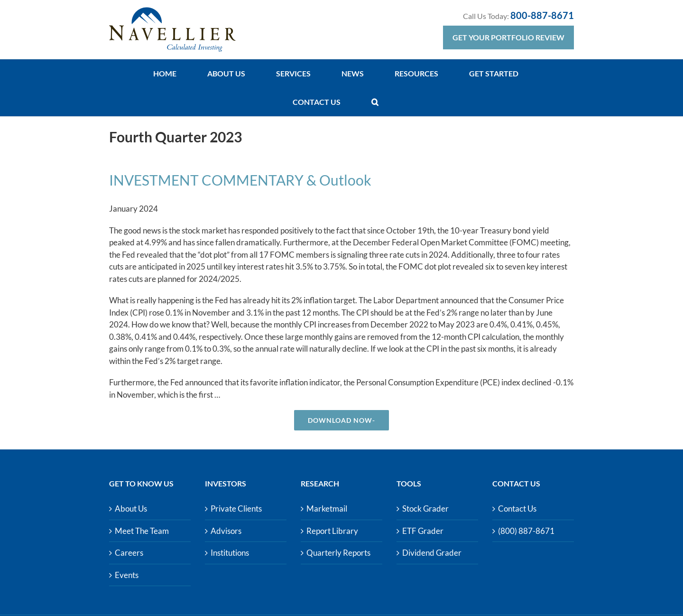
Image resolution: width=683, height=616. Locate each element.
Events (127, 575)
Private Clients (236, 509)
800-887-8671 (542, 15)
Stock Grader (425, 509)
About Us (131, 509)
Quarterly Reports (338, 553)
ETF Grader (423, 531)
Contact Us (517, 509)
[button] (375, 102)
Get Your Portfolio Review (508, 37)
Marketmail (327, 509)
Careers (129, 553)
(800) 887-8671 (526, 531)
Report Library (332, 531)
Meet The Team (142, 531)
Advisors (226, 531)
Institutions (230, 553)
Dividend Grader (432, 553)
